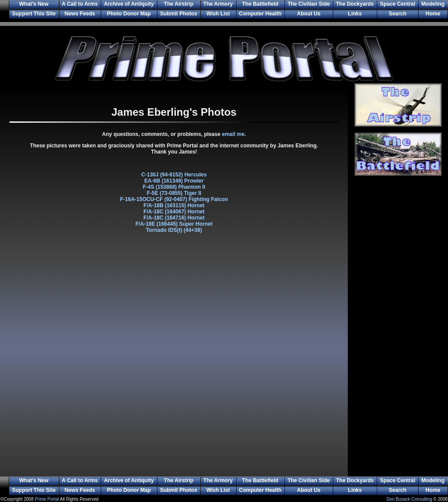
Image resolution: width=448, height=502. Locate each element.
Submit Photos (179, 14)
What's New (34, 4)
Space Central (397, 4)
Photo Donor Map (129, 14)
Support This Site (34, 14)
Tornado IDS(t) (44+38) (174, 230)
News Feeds (80, 14)
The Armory (218, 4)
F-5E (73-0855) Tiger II (174, 193)
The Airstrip (179, 4)
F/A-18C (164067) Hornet (174, 212)
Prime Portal (47, 499)
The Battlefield (260, 4)
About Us (309, 14)
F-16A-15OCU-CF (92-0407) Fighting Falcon (174, 199)
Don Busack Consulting (409, 499)
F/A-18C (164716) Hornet (174, 218)
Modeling (433, 4)
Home (433, 14)
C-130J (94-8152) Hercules (174, 175)
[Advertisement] (398, 332)
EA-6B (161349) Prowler (174, 181)
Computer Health (260, 14)
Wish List (218, 14)
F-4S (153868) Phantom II (174, 187)
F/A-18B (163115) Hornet (174, 205)
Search (397, 14)
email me (233, 134)
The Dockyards (355, 4)
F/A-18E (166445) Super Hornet (174, 224)
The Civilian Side (309, 4)
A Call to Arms (80, 4)
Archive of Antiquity (129, 4)
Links (355, 14)
